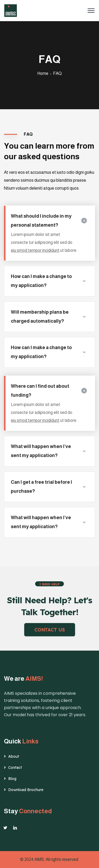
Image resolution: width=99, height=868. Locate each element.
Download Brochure (26, 790)
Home (43, 73)
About (14, 756)
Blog (12, 779)
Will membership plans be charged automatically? (40, 317)
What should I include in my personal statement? (41, 221)
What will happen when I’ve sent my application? (41, 451)
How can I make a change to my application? (41, 281)
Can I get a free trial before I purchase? (41, 487)
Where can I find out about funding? (40, 391)
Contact (15, 768)
